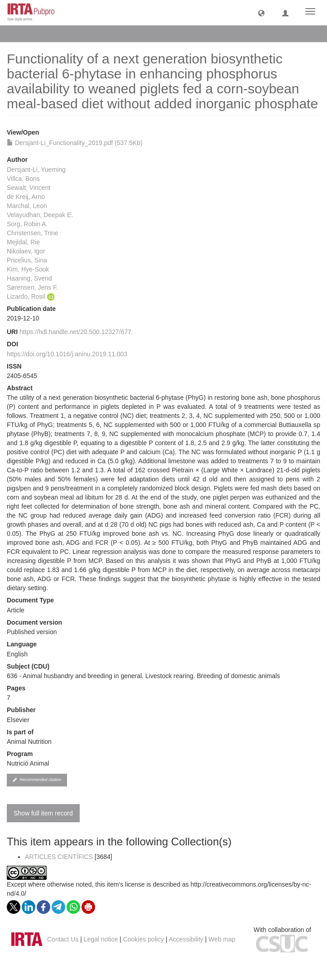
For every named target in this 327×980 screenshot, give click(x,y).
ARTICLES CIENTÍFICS (59, 857)
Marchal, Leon (27, 206)
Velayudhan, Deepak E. (40, 215)
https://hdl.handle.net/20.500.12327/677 (75, 332)
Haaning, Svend (29, 278)
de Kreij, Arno (26, 197)
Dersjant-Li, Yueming (36, 170)
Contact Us (63, 939)
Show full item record (43, 813)
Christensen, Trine (33, 233)
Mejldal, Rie (23, 242)
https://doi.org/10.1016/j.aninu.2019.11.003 (67, 354)
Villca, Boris (23, 179)
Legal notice (101, 939)
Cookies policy (144, 939)
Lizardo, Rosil (26, 296)
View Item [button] (31, 34)
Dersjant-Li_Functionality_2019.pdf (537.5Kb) (75, 143)
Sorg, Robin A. (27, 224)
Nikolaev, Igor (26, 251)
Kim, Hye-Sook (28, 269)
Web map (222, 939)
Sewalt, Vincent (29, 188)
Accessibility (186, 939)
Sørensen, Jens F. (32, 287)
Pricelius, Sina (27, 260)
